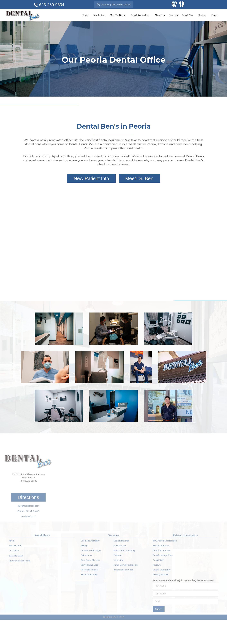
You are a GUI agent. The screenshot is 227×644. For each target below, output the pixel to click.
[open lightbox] (59, 329)
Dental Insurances (161, 567)
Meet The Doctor (118, 15)
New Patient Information (165, 558)
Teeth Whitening (89, 591)
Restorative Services (123, 587)
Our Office (14, 567)
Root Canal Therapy (90, 577)
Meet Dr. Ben (139, 178)
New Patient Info (91, 178)
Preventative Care (90, 582)
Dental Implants (121, 558)
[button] (159, 15)
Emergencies (120, 562)
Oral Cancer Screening (124, 567)
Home (85, 15)
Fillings (84, 562)
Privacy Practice (161, 591)
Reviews (202, 15)
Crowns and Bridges (91, 567)
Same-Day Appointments (126, 582)
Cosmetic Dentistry (90, 558)
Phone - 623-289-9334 (28, 528)
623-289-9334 (16, 573)
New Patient (99, 15)
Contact (215, 15)
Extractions (86, 572)
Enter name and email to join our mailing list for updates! (183, 597)
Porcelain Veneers (90, 587)
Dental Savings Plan (140, 15)
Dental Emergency (162, 587)
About (12, 558)
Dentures (118, 572)
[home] (23, 15)
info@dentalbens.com (28, 523)
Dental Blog (187, 15)
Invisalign (118, 577)
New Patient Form (161, 562)
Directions (28, 514)
